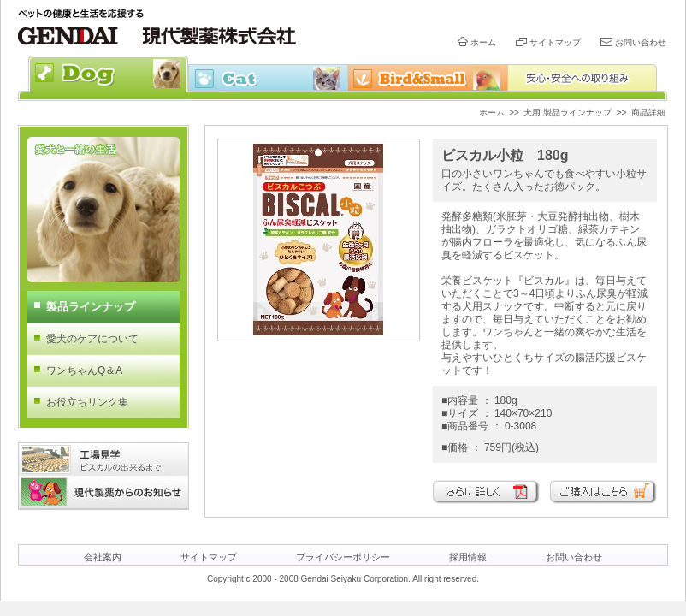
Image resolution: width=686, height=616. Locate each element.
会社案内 (103, 557)
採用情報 (468, 557)
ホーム (483, 42)
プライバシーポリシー (343, 557)
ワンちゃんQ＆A (84, 370)
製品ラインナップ (91, 307)
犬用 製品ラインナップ (568, 113)
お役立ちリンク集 (87, 402)
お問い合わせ (641, 42)
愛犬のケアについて (92, 339)
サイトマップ (555, 42)
